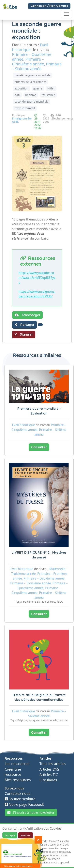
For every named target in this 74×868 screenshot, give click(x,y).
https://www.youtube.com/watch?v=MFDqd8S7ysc (37, 278)
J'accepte (10, 835)
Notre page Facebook (24, 804)
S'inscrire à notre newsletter (31, 813)
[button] (40, 325)
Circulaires (48, 780)
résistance (48, 95)
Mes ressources (18, 780)
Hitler (51, 88)
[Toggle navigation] (67, 14)
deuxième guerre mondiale (33, 75)
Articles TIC (49, 775)
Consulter (39, 447)
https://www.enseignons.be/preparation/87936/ (37, 294)
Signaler (24, 334)
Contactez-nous (18, 794)
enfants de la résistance (30, 82)
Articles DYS (49, 769)
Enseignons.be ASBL (22, 120)
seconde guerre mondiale (32, 101)
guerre (38, 88)
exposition (21, 88)
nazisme (31, 95)
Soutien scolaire (20, 799)
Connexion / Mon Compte (49, 6)
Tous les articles (53, 764)
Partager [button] (24, 325)
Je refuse (26, 835)
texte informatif (25, 108)
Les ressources (17, 764)
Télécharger (27, 315)
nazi (17, 95)
